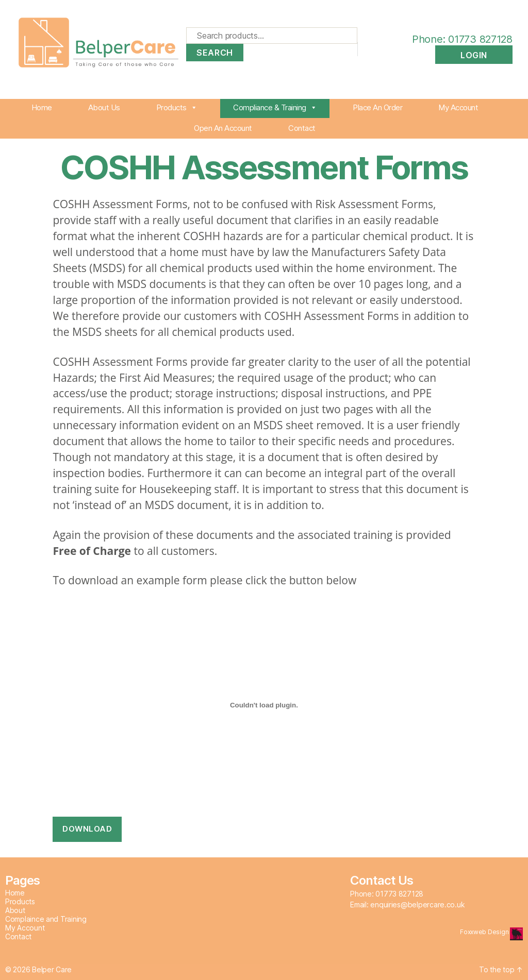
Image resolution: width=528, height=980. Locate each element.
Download (87, 829)
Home (42, 107)
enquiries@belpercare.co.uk (417, 905)
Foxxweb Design (485, 932)
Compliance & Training (275, 107)
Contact (302, 128)
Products (177, 107)
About (15, 910)
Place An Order (377, 107)
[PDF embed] (264, 705)
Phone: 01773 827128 (452, 39)
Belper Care (52, 969)
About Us (104, 107)
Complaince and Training (46, 919)
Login (474, 55)
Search (214, 53)
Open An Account (223, 128)
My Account (458, 107)
